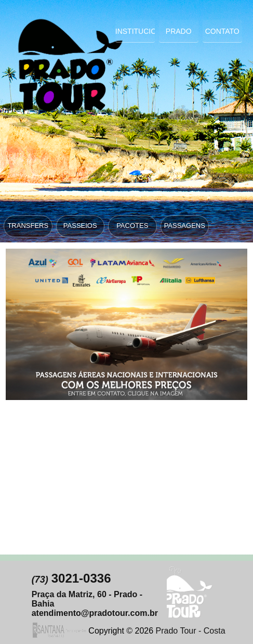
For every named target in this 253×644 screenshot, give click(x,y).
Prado (179, 31)
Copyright (106, 631)
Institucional (135, 31)
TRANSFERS (28, 226)
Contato (222, 31)
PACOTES (132, 226)
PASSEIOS (80, 226)
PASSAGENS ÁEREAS (185, 229)
